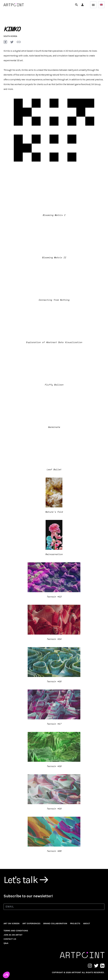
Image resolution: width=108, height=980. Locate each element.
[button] (82, 5)
